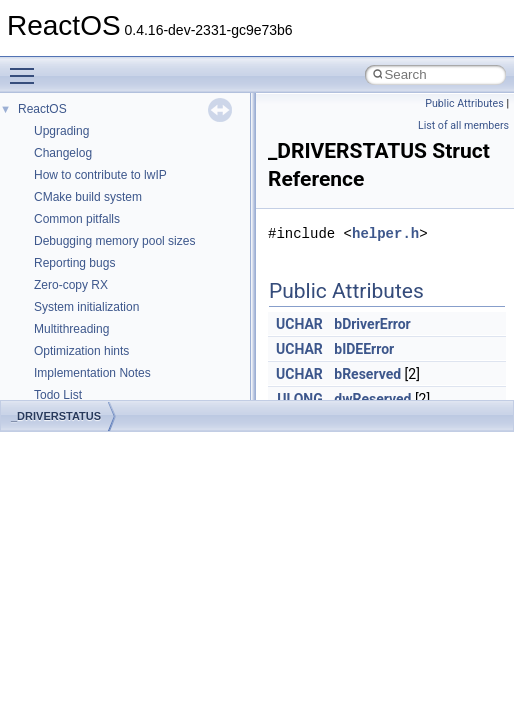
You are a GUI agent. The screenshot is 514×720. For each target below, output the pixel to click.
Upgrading (61, 131)
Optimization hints (81, 351)
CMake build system (88, 197)
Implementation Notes (92, 373)
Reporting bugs (74, 263)
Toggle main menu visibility (27, 67)
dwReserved (372, 399)
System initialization (86, 307)
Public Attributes (464, 103)
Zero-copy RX (71, 285)
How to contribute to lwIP (100, 175)
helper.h (385, 233)
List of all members (463, 125)
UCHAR (299, 324)
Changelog (63, 153)
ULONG (299, 399)
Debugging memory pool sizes (114, 241)
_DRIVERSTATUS (56, 416)
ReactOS (42, 109)
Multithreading (71, 329)
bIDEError (364, 349)
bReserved (367, 374)
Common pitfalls (77, 219)
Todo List (58, 395)
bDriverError (372, 324)
